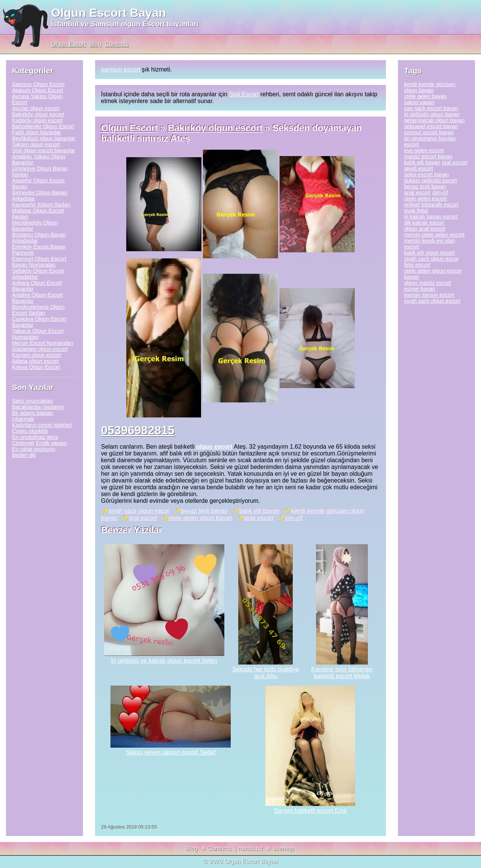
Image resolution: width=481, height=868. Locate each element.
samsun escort (121, 69)
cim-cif (294, 518)
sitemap (283, 849)
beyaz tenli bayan (205, 511)
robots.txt (250, 849)
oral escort (143, 518)
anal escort (259, 518)
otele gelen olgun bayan (201, 518)
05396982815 (138, 430)
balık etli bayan (259, 511)
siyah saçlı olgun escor (139, 511)
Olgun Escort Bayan (109, 13)
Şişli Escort (244, 94)
